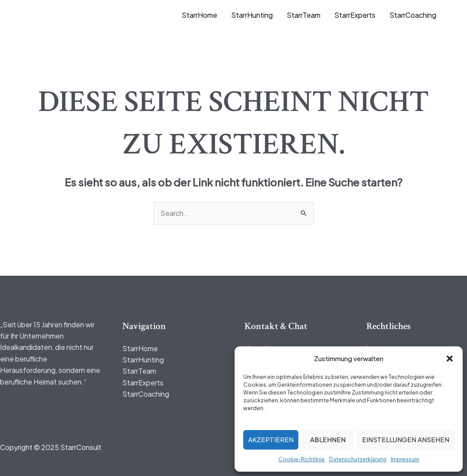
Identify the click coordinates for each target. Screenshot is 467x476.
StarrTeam (304, 15)
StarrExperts (355, 15)
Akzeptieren (271, 439)
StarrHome (199, 15)
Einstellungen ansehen (406, 439)
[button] (450, 359)
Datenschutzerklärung (358, 459)
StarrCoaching (413, 15)
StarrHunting (252, 15)
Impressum (405, 459)
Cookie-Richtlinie (302, 459)
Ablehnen (328, 439)
